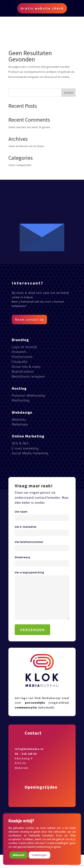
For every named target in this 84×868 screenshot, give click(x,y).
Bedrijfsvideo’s (23, 372)
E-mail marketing (25, 448)
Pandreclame (22, 357)
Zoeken (68, 93)
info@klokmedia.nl (29, 749)
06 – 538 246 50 (26, 754)
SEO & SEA (20, 443)
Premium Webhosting (28, 396)
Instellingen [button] (39, 855)
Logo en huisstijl (24, 347)
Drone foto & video (26, 367)
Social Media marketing (30, 453)
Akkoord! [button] (19, 855)
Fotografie (20, 362)
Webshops (20, 424)
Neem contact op (29, 320)
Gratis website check (42, 8)
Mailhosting (21, 400)
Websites (19, 420)
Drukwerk (19, 352)
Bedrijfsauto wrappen (28, 376)
